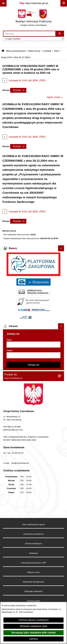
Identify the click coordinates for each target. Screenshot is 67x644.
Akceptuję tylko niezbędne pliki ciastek (33, 633)
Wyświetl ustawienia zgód (33, 626)
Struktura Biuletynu (34, 544)
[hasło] (33, 355)
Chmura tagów (33, 601)
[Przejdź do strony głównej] (33, 19)
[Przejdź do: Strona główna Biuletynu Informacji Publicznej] (3, 51)
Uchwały (47, 51)
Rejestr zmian (33, 572)
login (9, 340)
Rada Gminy (34, 51)
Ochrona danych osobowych (33, 620)
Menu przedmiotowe (16, 51)
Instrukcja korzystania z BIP (34, 563)
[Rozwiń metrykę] (18, 90)
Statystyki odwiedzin (33, 591)
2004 (56, 51)
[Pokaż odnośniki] (3, 3)
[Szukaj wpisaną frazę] (60, 34)
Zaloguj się (33, 365)
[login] (33, 345)
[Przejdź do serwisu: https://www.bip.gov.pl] (33, 3)
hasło (9, 350)
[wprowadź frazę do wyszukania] (29, 34)
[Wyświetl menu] (64, 3)
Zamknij (33, 639)
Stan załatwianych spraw (33, 524)
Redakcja (34, 553)
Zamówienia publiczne (34, 534)
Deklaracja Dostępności (34, 582)
